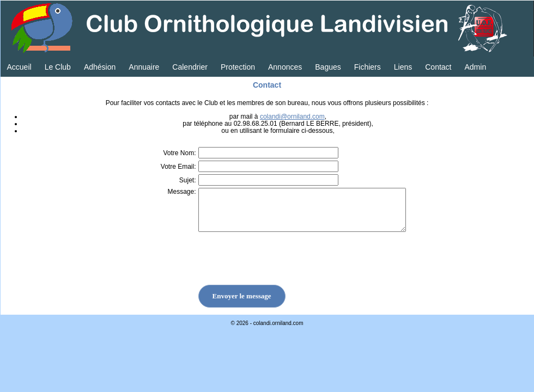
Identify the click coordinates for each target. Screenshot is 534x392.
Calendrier (190, 67)
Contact (438, 67)
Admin (475, 67)
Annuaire (144, 67)
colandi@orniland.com (292, 117)
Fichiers (368, 67)
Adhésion (100, 67)
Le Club (58, 67)
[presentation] (269, 264)
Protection (238, 67)
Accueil (19, 67)
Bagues (328, 67)
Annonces (285, 67)
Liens (403, 67)
